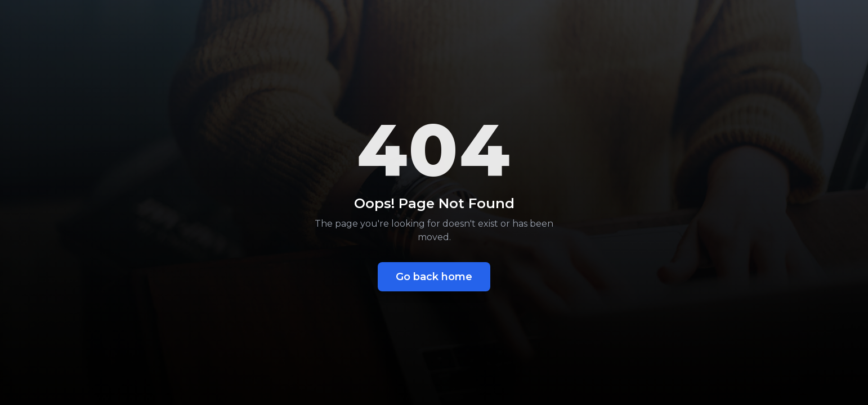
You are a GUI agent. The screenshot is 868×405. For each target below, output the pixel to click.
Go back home (434, 277)
